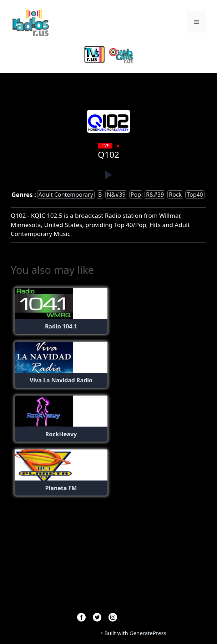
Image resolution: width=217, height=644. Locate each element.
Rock (175, 195)
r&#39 (155, 195)
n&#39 (116, 195)
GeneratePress (148, 633)
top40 (195, 195)
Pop (136, 195)
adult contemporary (66, 195)
